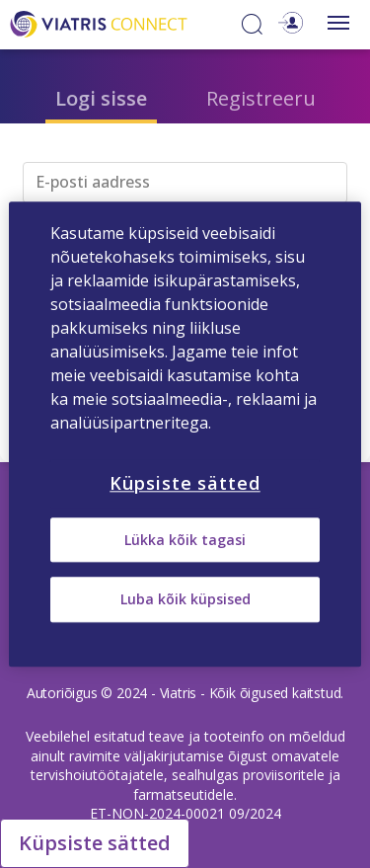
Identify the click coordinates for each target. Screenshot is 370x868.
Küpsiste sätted (95, 843)
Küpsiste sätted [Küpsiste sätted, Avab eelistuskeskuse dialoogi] (185, 483)
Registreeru (261, 98)
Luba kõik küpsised (185, 600)
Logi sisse (101, 98)
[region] (185, 434)
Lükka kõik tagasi (185, 540)
